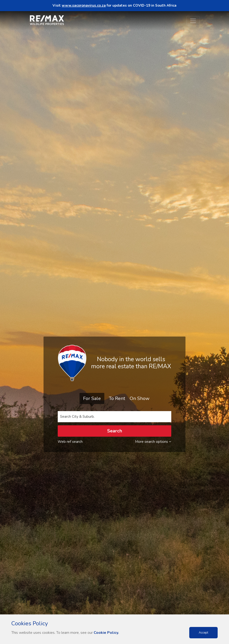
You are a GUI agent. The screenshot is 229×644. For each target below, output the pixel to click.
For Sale (92, 398)
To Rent (117, 398)
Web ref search (70, 442)
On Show (140, 398)
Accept (203, 633)
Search (115, 431)
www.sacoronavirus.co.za (84, 5)
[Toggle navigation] (193, 21)
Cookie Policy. (106, 633)
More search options (153, 442)
